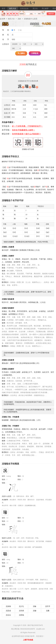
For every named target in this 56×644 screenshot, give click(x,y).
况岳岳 (8, 615)
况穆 (35, 611)
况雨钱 (21, 615)
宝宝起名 (36, 24)
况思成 (8, 611)
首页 (3, 8)
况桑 (48, 611)
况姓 (19, 19)
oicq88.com (40, 629)
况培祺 (21, 611)
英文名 (35, 8)
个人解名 (48, 24)
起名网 (3, 19)
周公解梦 (45, 8)
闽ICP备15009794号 (35, 625)
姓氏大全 (13, 8)
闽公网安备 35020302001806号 (23, 629)
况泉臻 (8, 606)
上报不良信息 (28, 640)
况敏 (35, 606)
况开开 (48, 606)
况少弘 (21, 606)
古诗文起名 (24, 8)
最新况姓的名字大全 (13, 598)
